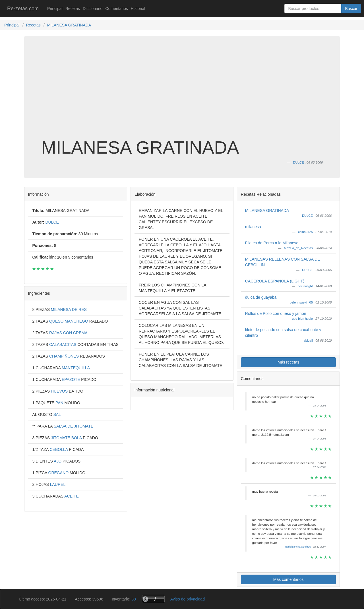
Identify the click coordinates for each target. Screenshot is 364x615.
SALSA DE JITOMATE (74, 426)
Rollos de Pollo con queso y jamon (276, 313)
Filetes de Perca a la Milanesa (272, 243)
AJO (58, 461)
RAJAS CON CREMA (68, 333)
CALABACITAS (63, 344)
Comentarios (116, 9)
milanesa (253, 227)
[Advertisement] (182, 92)
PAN (60, 403)
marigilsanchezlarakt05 (298, 547)
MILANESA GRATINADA (267, 210)
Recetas (73, 9)
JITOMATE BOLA (67, 438)
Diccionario (93, 9)
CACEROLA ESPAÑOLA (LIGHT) (275, 281)
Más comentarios (288, 579)
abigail (309, 340)
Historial (138, 9)
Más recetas (288, 362)
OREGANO (59, 473)
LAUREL (58, 484)
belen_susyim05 (302, 302)
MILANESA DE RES (69, 309)
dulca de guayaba (261, 297)
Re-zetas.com (23, 9)
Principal (55, 9)
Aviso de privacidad (188, 599)
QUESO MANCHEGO (69, 321)
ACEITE (72, 496)
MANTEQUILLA (76, 368)
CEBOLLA (59, 449)
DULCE (308, 216)
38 (134, 599)
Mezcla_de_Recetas (299, 248)
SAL (57, 414)
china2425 (306, 232)
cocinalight (306, 286)
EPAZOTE (71, 379)
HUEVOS (60, 391)
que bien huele (303, 319)
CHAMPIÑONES (65, 356)
